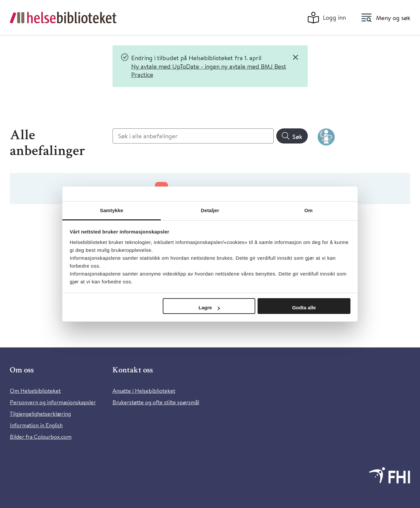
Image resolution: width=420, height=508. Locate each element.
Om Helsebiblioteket (35, 391)
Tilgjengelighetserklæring (40, 414)
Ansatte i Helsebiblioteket (144, 391)
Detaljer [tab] (210, 210)
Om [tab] (308, 210)
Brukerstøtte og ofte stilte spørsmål (156, 402)
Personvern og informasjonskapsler (53, 402)
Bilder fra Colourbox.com (41, 437)
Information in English (36, 425)
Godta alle (304, 308)
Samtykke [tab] (112, 210)
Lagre (209, 308)
